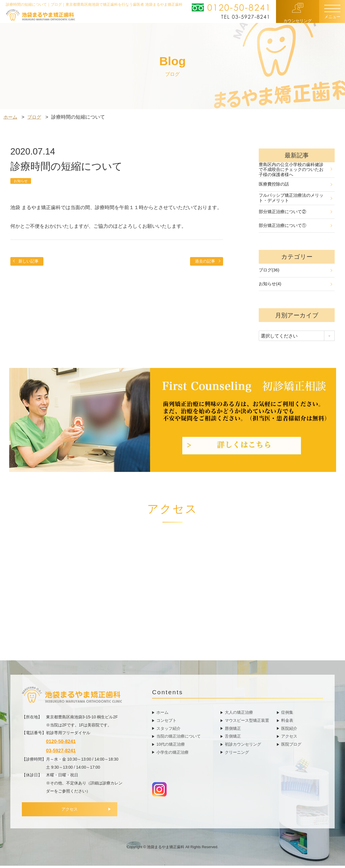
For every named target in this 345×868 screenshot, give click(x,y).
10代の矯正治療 (171, 746)
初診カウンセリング (243, 746)
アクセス (72, 812)
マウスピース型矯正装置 (247, 722)
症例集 (287, 714)
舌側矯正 (233, 738)
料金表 (287, 722)
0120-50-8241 (61, 743)
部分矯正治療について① (295, 227)
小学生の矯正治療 (172, 754)
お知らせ (21, 181)
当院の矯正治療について (179, 738)
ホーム (162, 714)
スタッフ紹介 (168, 730)
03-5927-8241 (61, 753)
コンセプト (166, 722)
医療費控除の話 (295, 185)
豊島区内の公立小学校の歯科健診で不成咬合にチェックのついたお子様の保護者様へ (295, 170)
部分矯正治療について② (295, 213)
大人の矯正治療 (239, 714)
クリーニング (237, 754)
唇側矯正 (233, 730)
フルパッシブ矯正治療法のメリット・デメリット (295, 199)
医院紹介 (289, 730)
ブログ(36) (295, 272)
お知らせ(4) (295, 286)
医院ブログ (291, 746)
